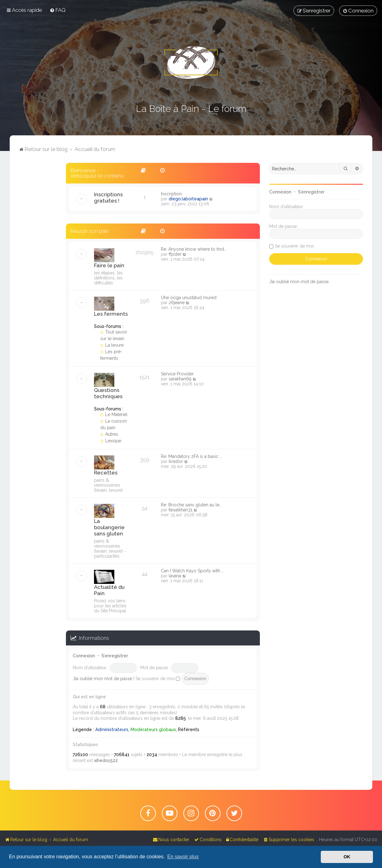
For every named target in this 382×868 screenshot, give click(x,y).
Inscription (171, 194)
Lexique (111, 441)
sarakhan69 (180, 379)
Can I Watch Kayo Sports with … (192, 571)
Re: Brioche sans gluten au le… (191, 505)
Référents (189, 730)
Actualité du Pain (109, 590)
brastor (176, 461)
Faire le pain (109, 265)
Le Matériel (114, 414)
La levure (112, 345)
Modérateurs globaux (153, 730)
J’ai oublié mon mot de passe (102, 679)
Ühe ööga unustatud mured (189, 298)
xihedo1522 (106, 760)
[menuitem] (58, 10)
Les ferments (111, 314)
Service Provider (177, 374)
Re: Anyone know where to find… (193, 249)
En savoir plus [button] (183, 857)
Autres (109, 434)
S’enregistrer (115, 656)
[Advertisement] (38, 257)
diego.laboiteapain (188, 199)
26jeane (177, 303)
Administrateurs (112, 730)
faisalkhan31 (181, 510)
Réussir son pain (90, 231)
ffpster (175, 254)
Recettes (106, 473)
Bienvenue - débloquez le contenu (97, 173)
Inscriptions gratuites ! (108, 198)
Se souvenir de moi (158, 679)
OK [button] (347, 857)
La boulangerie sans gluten (109, 527)
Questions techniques (108, 393)
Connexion (84, 656)
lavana (175, 576)
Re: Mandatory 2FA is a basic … (191, 456)
